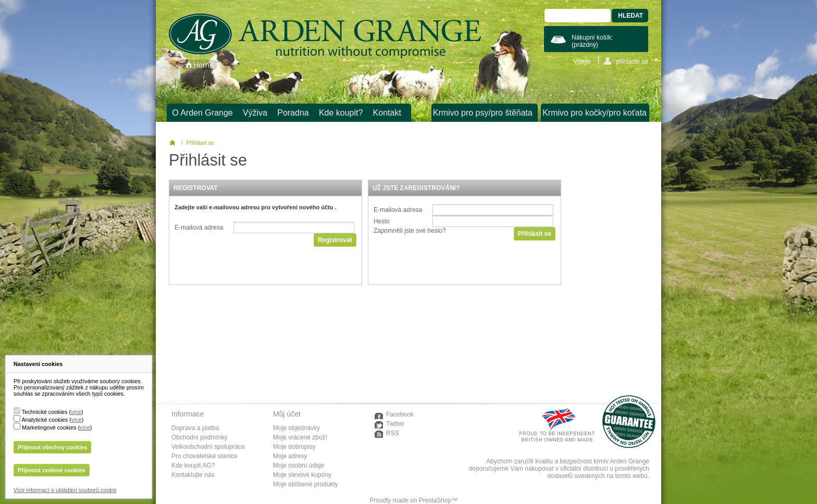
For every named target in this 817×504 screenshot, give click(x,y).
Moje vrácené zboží (300, 437)
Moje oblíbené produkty (306, 484)
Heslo (382, 221)
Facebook (400, 414)
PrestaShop (435, 500)
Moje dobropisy (294, 447)
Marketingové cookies (49, 427)
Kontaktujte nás (193, 475)
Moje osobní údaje (299, 465)
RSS (393, 433)
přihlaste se (632, 61)
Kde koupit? (341, 113)
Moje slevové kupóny (302, 475)
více (76, 412)
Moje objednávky (296, 428)
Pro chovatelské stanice (205, 456)
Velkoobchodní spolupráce (208, 447)
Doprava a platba (195, 428)
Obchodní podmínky (199, 437)
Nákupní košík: (592, 41)
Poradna (293, 113)
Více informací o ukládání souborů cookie (65, 490)
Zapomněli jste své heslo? (410, 231)
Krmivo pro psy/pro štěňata (483, 113)
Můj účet (287, 414)
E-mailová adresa (199, 228)
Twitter (395, 424)
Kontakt (387, 113)
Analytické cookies (45, 420)
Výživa (255, 113)
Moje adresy (290, 456)
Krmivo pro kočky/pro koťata (595, 113)
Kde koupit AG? (193, 465)
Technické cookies (45, 412)
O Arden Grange (202, 113)
